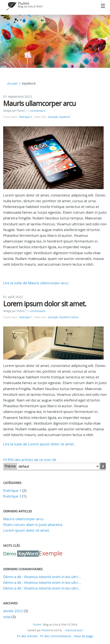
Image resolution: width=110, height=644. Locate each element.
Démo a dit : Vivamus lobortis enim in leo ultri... (42, 577)
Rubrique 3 (26, 117)
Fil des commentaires (56, 636)
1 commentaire (36, 111)
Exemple (53, 117)
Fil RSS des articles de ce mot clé (30, 460)
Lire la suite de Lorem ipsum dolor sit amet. (39, 444)
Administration (74, 630)
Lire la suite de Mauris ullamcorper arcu (36, 283)
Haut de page (83, 636)
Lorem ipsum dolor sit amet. (45, 304)
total (7, 617)
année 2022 (13, 611)
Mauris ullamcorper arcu (40, 103)
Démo (75, 317)
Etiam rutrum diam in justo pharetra (33, 525)
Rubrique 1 (26, 317)
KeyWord (65, 117)
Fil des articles (27, 636)
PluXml (24, 3)
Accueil (12, 83)
